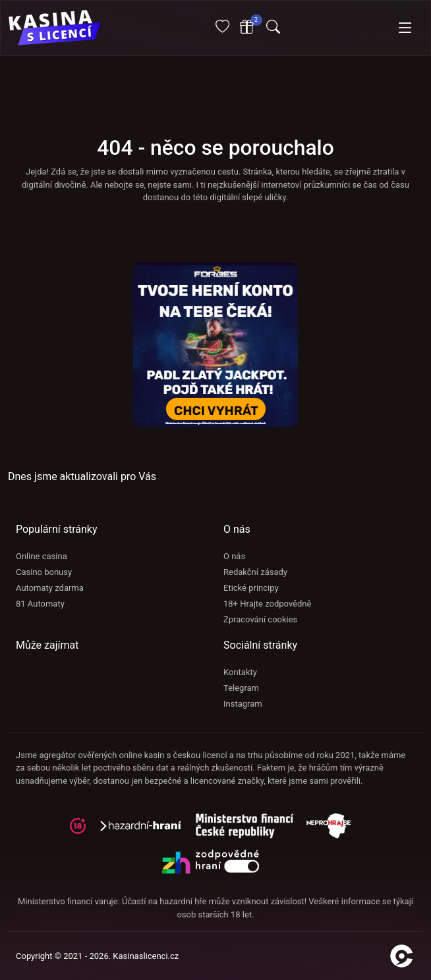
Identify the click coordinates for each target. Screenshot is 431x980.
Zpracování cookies (260, 619)
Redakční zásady (255, 572)
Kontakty (240, 672)
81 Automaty (40, 604)
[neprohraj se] (334, 830)
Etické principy (251, 588)
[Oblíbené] (222, 29)
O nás (234, 556)
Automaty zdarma (50, 588)
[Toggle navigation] (405, 28)
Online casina (42, 556)
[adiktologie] (251, 830)
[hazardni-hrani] (146, 830)
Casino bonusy (44, 572)
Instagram (243, 704)
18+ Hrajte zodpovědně (267, 604)
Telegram (241, 688)
